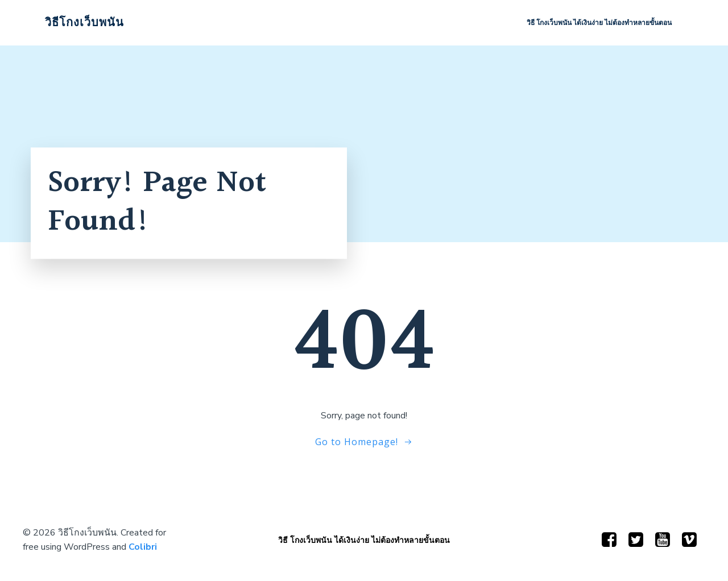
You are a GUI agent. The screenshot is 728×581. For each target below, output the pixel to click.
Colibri (143, 547)
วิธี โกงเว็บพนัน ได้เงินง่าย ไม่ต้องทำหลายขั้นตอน (599, 23)
